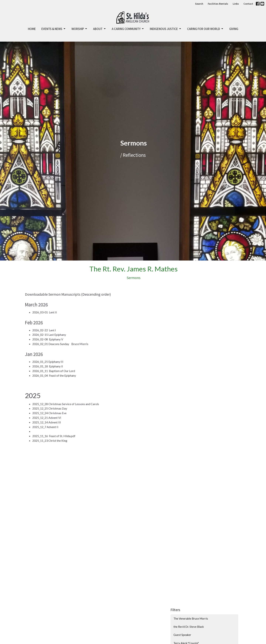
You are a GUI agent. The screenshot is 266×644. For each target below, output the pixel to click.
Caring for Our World (205, 29)
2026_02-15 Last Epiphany (49, 335)
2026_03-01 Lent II (45, 312)
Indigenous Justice (166, 29)
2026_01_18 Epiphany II (48, 366)
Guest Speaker (182, 635)
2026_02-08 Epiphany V (48, 339)
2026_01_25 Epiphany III (48, 362)
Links (236, 4)
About (100, 29)
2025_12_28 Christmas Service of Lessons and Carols (66, 404)
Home (32, 29)
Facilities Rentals (218, 4)
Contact (248, 4)
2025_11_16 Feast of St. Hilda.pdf (54, 436)
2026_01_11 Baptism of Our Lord (54, 371)
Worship (80, 29)
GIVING (234, 29)
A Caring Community (128, 29)
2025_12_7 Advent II (45, 427)
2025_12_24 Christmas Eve (49, 413)
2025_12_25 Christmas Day (50, 408)
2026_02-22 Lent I (44, 330)
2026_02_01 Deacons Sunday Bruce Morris (60, 344)
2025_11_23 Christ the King (50, 441)
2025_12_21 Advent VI (47, 418)
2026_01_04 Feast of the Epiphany (54, 375)
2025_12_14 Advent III (47, 422)
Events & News (54, 29)
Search (199, 4)
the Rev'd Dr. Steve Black (189, 627)
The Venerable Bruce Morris (191, 618)
